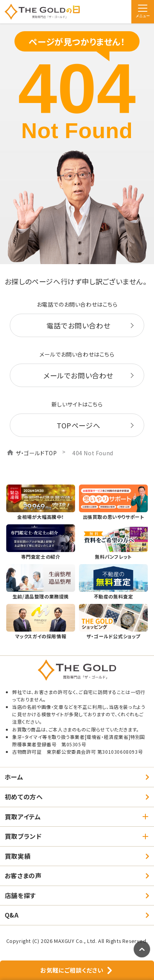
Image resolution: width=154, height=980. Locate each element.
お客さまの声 (23, 875)
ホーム (14, 777)
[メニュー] (143, 12)
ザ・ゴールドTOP (36, 453)
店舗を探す (20, 895)
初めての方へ (24, 797)
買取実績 (18, 856)
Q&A (12, 915)
